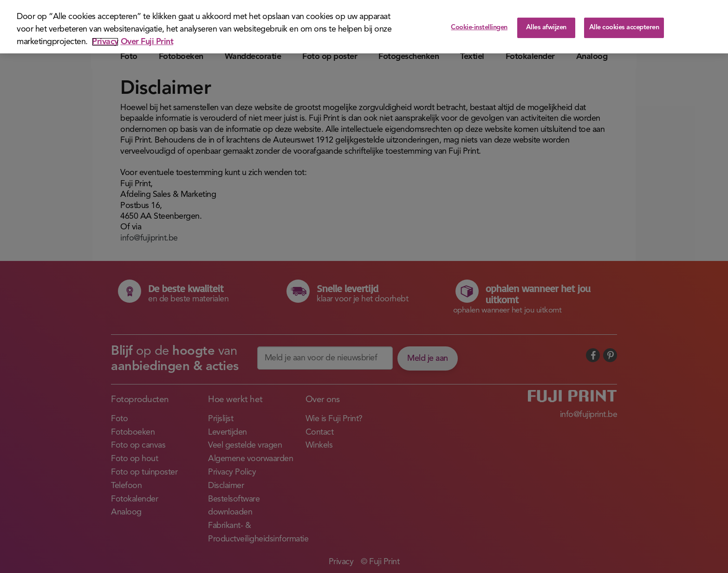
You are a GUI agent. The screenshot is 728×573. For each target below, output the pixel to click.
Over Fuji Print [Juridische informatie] (147, 42)
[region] (364, 27)
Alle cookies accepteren (624, 28)
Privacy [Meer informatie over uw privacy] (105, 42)
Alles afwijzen (546, 28)
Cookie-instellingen (479, 28)
